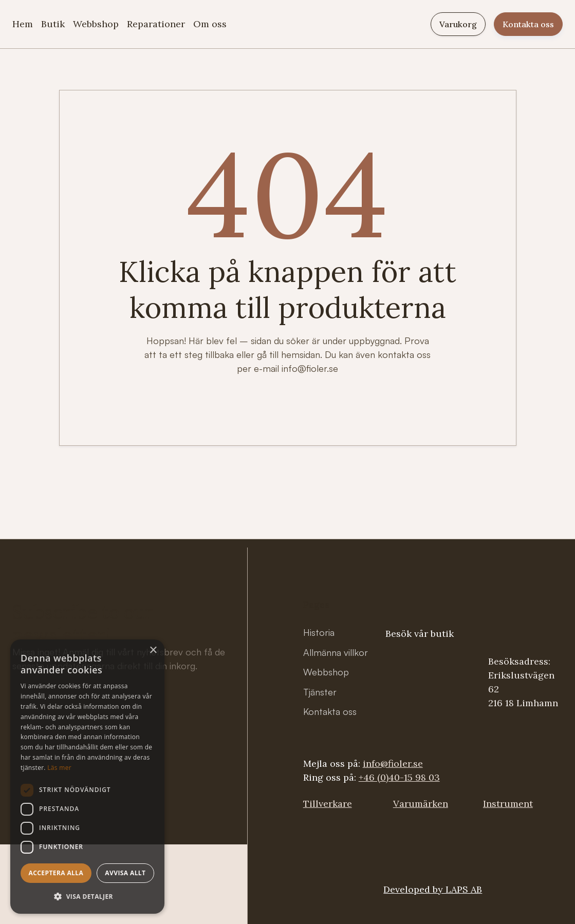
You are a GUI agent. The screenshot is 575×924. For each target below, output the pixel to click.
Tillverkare (328, 804)
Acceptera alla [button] (56, 873)
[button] (87, 897)
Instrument (508, 804)
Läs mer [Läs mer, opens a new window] (59, 768)
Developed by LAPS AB (433, 889)
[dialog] (87, 777)
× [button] (153, 650)
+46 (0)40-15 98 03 (399, 777)
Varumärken (421, 804)
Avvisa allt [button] (125, 873)
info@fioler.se (393, 763)
